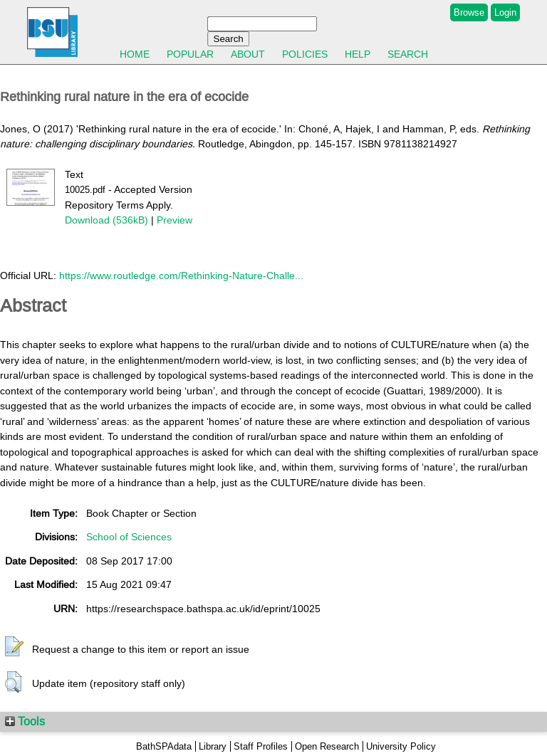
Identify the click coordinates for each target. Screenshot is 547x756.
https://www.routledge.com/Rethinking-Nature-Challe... (181, 275)
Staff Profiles (261, 746)
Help (358, 54)
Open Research (327, 746)
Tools (25, 721)
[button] (14, 647)
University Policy (401, 746)
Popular (190, 54)
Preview (174, 220)
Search (408, 54)
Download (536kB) (106, 220)
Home (135, 54)
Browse (469, 12)
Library (213, 746)
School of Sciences (129, 537)
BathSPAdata (164, 746)
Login (505, 12)
